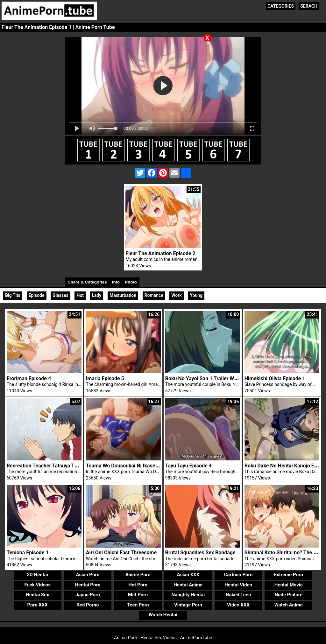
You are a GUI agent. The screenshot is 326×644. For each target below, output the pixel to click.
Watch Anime (289, 605)
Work (177, 295)
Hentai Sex (37, 595)
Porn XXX (38, 605)
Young (196, 295)
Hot (80, 295)
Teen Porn (138, 605)
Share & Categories (87, 282)
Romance (154, 295)
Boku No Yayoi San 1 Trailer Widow (205, 378)
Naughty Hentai (188, 595)
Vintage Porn (188, 605)
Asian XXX (188, 575)
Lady (96, 295)
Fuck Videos (37, 585)
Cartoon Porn (238, 575)
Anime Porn (138, 575)
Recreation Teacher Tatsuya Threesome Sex (57, 466)
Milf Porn (138, 595)
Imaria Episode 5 (105, 378)
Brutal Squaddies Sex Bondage (200, 553)
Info (116, 282)
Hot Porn (138, 585)
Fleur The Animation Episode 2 (160, 253)
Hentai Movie (289, 585)
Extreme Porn (289, 575)
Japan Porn (88, 595)
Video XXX (238, 605)
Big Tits (13, 295)
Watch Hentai (163, 615)
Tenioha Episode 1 (28, 553)
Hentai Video (238, 585)
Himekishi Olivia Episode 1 (275, 378)
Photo (131, 282)
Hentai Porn (88, 585)
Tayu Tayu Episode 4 (188, 466)
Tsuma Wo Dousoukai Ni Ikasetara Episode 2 (137, 466)
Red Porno (88, 605)
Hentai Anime (188, 585)
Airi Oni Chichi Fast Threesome (121, 553)
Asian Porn (88, 575)
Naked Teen (238, 595)
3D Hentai (38, 575)
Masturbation (123, 295)
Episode (37, 295)
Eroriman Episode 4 (29, 378)
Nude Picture (289, 595)
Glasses (60, 295)
